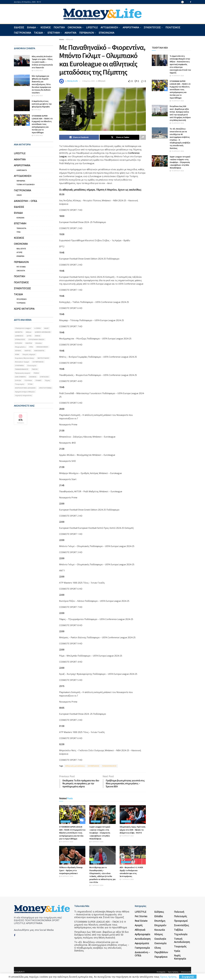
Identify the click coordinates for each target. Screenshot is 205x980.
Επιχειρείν (20, 256)
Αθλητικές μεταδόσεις (75, 766)
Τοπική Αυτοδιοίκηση (26, 185)
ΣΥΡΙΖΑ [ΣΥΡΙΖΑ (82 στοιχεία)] (18, 380)
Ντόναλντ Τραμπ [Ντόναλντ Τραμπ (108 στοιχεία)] (22, 362)
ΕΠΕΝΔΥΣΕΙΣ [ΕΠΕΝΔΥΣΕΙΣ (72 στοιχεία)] (20, 339)
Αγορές (19, 252)
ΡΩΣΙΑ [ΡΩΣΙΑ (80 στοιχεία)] (36, 373)
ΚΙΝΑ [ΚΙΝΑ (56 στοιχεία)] (17, 354)
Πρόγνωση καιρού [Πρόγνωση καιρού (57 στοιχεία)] (23, 373)
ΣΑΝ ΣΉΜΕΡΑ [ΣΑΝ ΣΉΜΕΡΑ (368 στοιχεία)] (20, 377)
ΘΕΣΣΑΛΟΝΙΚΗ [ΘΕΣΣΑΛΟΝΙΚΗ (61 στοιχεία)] (42, 347)
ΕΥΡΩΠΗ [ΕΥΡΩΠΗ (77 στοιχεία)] (19, 343)
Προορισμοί (22, 299)
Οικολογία (21, 271)
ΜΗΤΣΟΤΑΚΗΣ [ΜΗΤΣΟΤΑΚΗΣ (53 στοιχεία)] (43, 358)
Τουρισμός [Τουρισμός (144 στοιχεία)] (20, 384)
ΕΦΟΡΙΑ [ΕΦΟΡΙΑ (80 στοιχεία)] (29, 343)
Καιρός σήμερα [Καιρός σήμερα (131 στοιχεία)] (29, 354)
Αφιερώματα (22, 170)
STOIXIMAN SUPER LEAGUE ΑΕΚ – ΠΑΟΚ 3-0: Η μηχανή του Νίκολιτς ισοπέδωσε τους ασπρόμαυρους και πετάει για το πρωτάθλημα (72, 833)
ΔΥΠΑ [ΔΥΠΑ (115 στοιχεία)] (29, 336)
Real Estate (21, 249)
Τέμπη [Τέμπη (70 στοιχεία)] (47, 380)
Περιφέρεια (21, 181)
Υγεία (19, 232)
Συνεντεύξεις (152, 27)
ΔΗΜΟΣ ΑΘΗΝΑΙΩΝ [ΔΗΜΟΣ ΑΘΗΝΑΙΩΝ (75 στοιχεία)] (43, 332)
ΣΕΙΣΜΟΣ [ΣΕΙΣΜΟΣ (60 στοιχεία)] (33, 377)
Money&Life (18, 972)
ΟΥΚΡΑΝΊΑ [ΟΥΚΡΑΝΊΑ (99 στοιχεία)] (19, 365)
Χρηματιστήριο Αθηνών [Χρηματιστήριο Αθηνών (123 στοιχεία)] (25, 392)
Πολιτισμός (173, 27)
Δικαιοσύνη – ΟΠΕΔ (25, 201)
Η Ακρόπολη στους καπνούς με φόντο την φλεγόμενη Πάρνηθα (42, 104)
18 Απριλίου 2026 (66, 876)
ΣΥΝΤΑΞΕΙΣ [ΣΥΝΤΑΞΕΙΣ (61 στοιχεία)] (44, 377)
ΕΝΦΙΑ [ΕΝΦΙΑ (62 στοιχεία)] (38, 336)
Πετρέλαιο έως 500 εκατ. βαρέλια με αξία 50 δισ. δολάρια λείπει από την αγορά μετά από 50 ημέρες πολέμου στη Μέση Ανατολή (102, 935)
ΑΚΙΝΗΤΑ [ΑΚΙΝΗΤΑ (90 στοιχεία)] (19, 332)
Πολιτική (59, 27)
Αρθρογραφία (131, 27)
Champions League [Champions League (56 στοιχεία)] (23, 328)
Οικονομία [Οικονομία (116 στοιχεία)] (32, 365)
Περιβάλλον (87, 33)
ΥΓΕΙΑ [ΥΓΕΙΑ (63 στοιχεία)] (30, 384)
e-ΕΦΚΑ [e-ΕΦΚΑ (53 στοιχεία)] (38, 328)
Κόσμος (46, 27)
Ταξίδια (38, 33)
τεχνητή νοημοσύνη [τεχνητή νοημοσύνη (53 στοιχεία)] (23, 395)
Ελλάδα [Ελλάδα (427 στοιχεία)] (39, 343)
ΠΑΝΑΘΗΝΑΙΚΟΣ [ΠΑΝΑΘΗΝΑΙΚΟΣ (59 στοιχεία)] (22, 369)
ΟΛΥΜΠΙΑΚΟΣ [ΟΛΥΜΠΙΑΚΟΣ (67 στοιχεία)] (38, 362)
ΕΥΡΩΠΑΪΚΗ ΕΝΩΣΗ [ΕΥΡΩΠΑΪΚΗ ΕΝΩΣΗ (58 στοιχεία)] (36, 339)
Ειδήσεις (19, 27)
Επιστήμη (54, 33)
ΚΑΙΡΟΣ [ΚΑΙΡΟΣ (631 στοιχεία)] (28, 351)
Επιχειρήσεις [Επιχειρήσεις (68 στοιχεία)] (20, 347)
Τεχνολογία (21, 228)
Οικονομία (75, 27)
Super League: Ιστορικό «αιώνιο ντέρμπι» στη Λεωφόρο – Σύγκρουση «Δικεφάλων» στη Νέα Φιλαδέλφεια (100, 833)
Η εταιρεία (161, 972)
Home (61, 39)
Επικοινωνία (106, 33)
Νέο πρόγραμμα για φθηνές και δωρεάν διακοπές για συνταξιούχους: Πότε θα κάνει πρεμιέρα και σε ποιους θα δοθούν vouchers (41, 84)
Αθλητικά (70, 33)
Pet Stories (21, 267)
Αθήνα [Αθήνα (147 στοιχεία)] (29, 332)
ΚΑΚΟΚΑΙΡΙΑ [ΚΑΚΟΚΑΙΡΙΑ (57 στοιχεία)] (39, 351)
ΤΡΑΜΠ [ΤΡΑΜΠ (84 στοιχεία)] (38, 380)
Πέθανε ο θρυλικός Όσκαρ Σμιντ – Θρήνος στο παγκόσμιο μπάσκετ (71, 870)
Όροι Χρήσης (173, 972)
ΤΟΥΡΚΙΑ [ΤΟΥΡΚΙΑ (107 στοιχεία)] (28, 380)
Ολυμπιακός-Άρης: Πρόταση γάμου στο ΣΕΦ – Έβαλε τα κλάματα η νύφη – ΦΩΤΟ (132, 830)
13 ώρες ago (37, 70)
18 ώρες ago (37, 96)
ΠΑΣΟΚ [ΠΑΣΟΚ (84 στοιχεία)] (35, 369)
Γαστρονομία (22, 33)
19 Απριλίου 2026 (66, 842)
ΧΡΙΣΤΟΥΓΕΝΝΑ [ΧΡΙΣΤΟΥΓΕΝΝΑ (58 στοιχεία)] (45, 388)
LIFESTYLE (92, 27)
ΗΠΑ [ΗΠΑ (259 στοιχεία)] (31, 347)
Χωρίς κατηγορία (24, 309)
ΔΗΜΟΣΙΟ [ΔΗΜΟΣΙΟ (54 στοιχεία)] (19, 336)
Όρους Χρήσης (168, 977)
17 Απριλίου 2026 (96, 885)
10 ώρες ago (37, 135)
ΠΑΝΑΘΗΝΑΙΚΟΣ (109, 766)
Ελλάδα (31, 27)
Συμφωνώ (188, 977)
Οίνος (19, 195)
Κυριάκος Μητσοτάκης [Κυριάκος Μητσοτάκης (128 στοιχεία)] (25, 358)
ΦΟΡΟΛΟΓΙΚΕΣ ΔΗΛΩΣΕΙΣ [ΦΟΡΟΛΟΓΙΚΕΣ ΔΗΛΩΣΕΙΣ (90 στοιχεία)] (25, 388)
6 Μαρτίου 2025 (89, 81)
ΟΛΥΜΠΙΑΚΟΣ (94, 766)
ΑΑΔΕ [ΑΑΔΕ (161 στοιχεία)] (46, 328)
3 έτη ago (36, 110)
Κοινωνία (20, 218)
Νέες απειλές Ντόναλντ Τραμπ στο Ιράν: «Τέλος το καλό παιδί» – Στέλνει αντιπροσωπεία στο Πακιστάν (42, 62)
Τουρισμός (21, 303)
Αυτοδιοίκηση (109, 27)
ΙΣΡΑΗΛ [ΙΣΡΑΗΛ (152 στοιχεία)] (18, 351)
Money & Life (72, 81)
